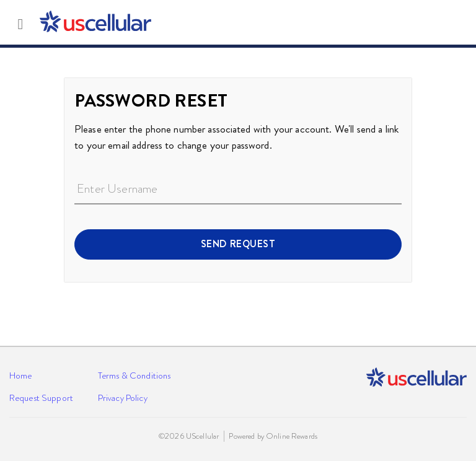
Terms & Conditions (134, 375)
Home (20, 375)
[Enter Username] (238, 190)
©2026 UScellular (189, 436)
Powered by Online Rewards (273, 436)
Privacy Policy (123, 398)
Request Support (41, 398)
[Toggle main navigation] (20, 22)
